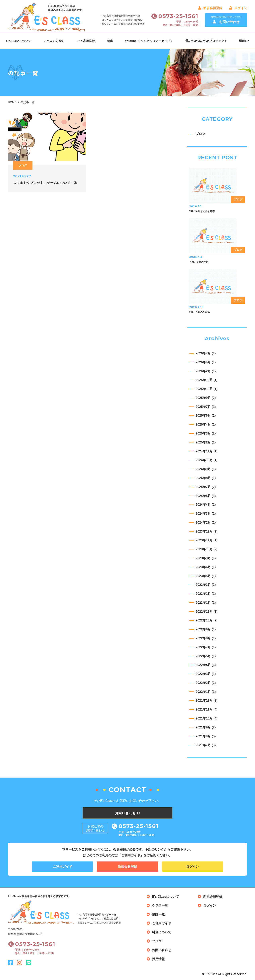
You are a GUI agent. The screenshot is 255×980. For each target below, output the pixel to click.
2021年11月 (206, 709)
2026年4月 (206, 362)
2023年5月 (206, 576)
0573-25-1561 (178, 16)
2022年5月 (206, 656)
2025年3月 (206, 433)
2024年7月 (206, 487)
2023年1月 (206, 603)
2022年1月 (206, 692)
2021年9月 (206, 727)
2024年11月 (206, 451)
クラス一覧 (160, 906)
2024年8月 (206, 478)
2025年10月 (206, 389)
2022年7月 (206, 647)
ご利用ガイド (63, 867)
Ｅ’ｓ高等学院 (85, 41)
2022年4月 (206, 665)
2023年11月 (206, 540)
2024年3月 (206, 514)
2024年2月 (206, 523)
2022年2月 (206, 683)
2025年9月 (206, 398)
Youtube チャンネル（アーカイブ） (149, 41)
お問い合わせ (162, 950)
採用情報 (158, 959)
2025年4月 (206, 424)
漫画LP (244, 41)
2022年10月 (206, 620)
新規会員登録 (210, 8)
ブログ (200, 134)
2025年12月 (206, 380)
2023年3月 (206, 585)
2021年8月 (206, 736)
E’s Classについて (19, 41)
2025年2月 (206, 442)
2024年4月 (206, 505)
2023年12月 (206, 531)
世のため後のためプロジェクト (206, 41)
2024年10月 (206, 460)
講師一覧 (158, 914)
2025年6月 (206, 416)
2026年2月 (206, 371)
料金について (162, 932)
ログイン (238, 8)
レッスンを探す (54, 41)
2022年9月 (206, 629)
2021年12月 (206, 700)
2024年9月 (206, 469)
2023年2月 (206, 594)
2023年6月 (206, 567)
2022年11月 (206, 612)
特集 (110, 41)
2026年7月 (206, 353)
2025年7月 (206, 407)
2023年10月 (206, 549)
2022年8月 (206, 638)
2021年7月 (206, 745)
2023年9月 (206, 558)
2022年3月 (206, 674)
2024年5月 (206, 496)
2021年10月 (206, 718)
